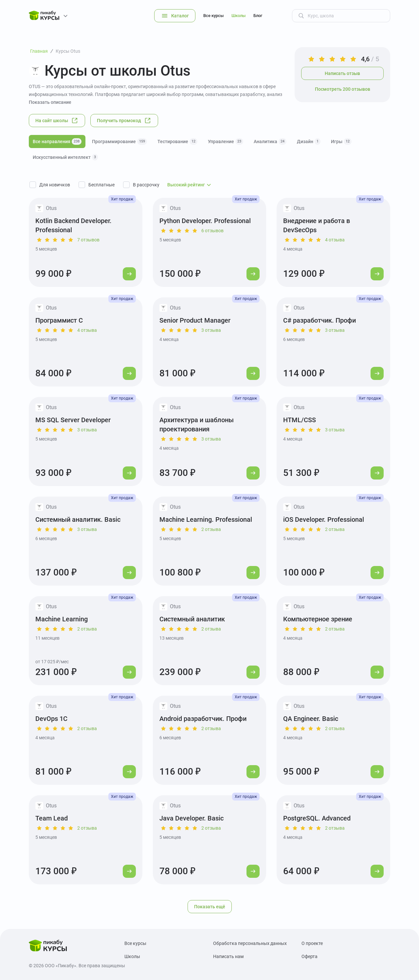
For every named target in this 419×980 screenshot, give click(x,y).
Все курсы (213, 16)
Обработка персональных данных (250, 943)
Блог (258, 16)
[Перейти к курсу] (129, 274)
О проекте (312, 943)
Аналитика (270, 141)
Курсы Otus (68, 51)
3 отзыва (211, 330)
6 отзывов (212, 231)
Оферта (310, 956)
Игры (341, 141)
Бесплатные (101, 185)
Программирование (119, 141)
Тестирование (177, 141)
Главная (39, 51)
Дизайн (309, 141)
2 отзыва (211, 529)
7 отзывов (88, 240)
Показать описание (50, 102)
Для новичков (55, 185)
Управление (226, 141)
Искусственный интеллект (65, 157)
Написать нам (228, 956)
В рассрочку (146, 185)
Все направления (57, 141)
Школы (238, 16)
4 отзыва (335, 240)
